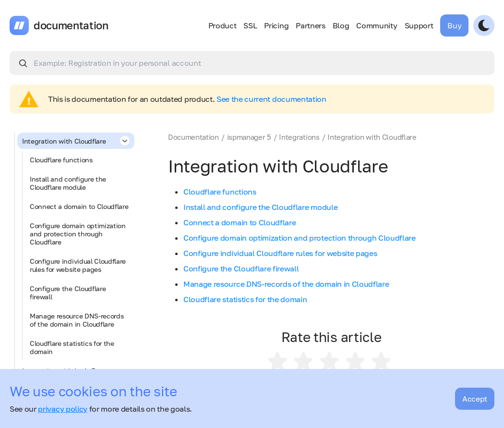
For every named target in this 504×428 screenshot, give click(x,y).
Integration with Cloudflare (76, 141)
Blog (341, 25)
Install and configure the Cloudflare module (68, 183)
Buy (454, 25)
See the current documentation (271, 99)
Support (419, 25)
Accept (475, 399)
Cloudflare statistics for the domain (72, 347)
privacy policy (63, 409)
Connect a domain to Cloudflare (79, 206)
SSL (250, 25)
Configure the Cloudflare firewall (68, 293)
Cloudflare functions (61, 160)
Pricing (276, 25)
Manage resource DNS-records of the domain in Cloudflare (77, 320)
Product (222, 25)
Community (377, 25)
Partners (310, 25)
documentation (71, 25)
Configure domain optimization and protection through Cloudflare (78, 234)
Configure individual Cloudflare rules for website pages (78, 265)
